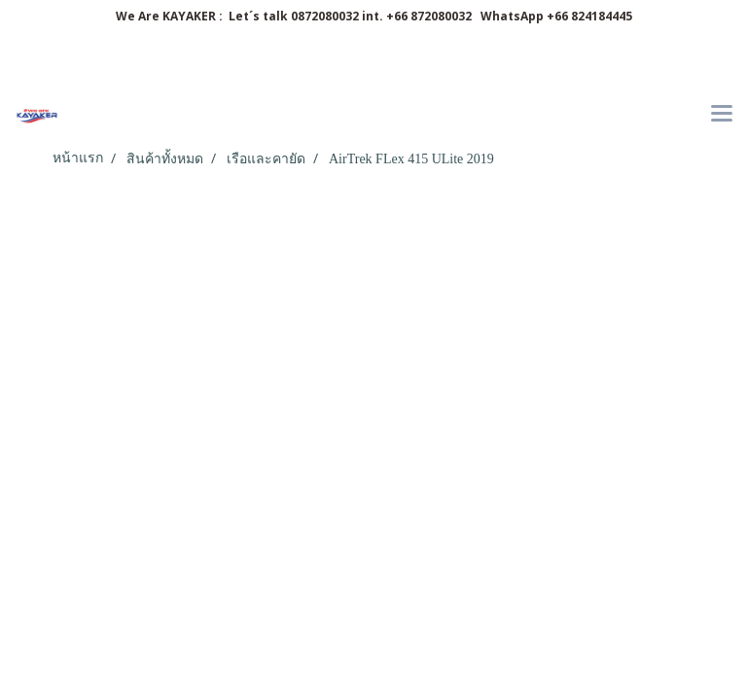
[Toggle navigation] (722, 115)
